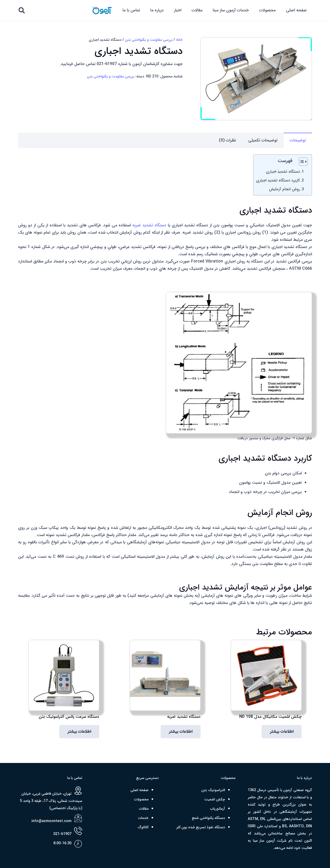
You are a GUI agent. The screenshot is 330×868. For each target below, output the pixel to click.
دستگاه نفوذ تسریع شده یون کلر (201, 827)
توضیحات (298, 140)
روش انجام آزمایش (284, 189)
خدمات (143, 818)
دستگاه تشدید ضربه (149, 225)
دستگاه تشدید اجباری (283, 172)
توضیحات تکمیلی (263, 140)
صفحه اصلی (139, 790)
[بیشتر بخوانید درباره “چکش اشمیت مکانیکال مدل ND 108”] (282, 732)
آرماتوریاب (218, 809)
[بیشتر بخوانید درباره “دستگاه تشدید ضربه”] (181, 732)
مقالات (144, 809)
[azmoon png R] (102, 10)
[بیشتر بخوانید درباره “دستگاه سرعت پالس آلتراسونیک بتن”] (79, 732)
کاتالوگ (143, 827)
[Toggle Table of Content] (301, 162)
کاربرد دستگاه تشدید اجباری (278, 180)
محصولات (141, 799)
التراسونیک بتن (213, 790)
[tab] (298, 140)
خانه (179, 40)
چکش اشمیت (215, 799)
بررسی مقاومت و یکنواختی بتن (149, 40)
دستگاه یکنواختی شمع (208, 818)
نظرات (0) (227, 140)
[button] (22, 10)
